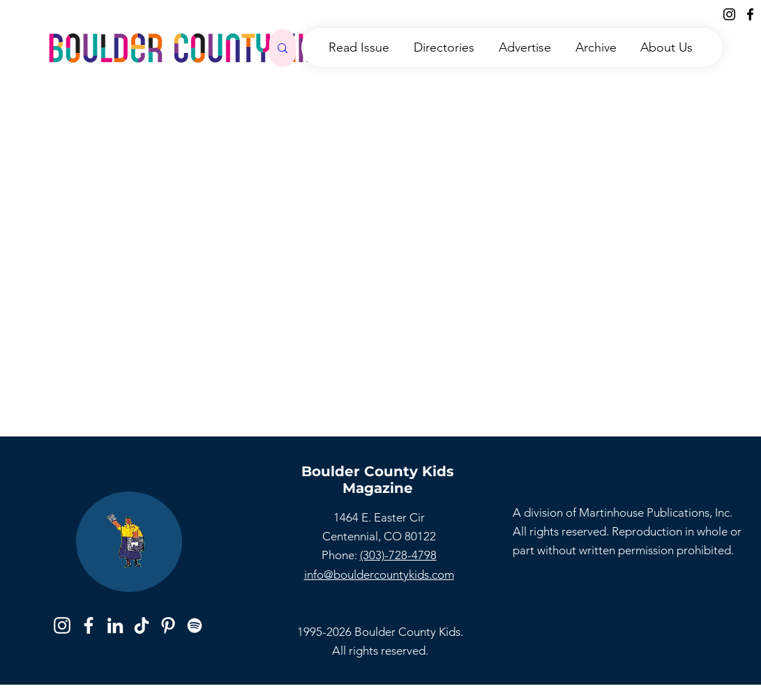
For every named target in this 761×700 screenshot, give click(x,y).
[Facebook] (750, 14)
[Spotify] (195, 625)
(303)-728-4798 (398, 555)
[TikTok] (142, 625)
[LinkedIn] (115, 625)
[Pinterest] (168, 625)
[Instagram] (729, 14)
